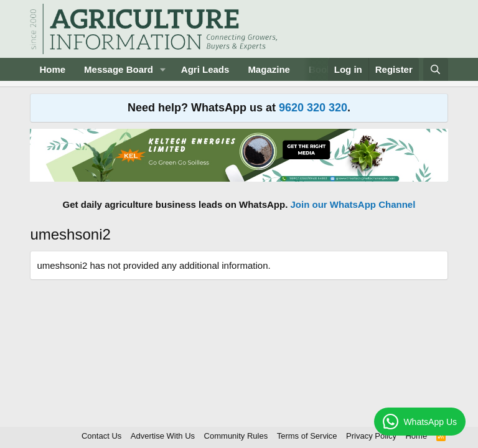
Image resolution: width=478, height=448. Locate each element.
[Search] (435, 69)
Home (52, 69)
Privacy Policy (371, 436)
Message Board (119, 69)
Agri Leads (205, 69)
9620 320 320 (313, 108)
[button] (163, 69)
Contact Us (101, 436)
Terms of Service (307, 436)
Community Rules (236, 436)
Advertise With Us (163, 436)
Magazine (269, 69)
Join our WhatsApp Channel (353, 204)
